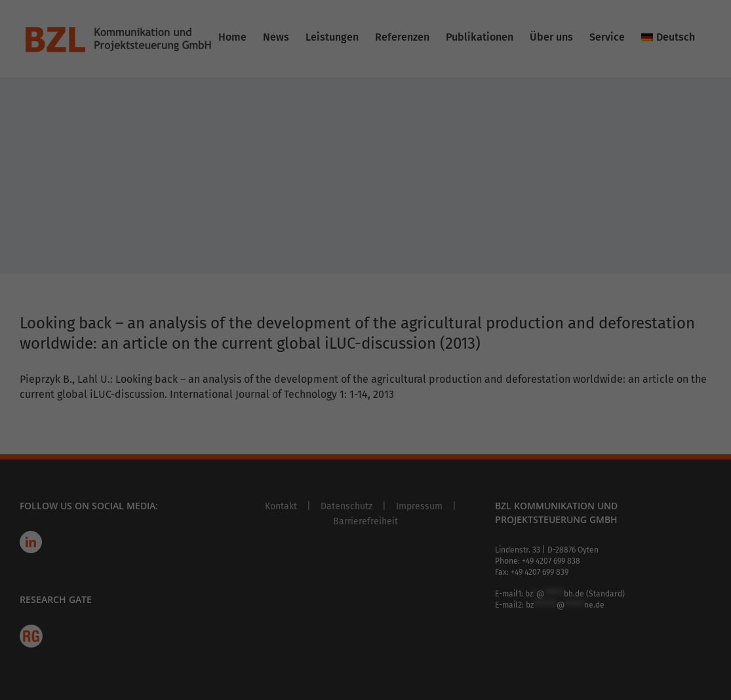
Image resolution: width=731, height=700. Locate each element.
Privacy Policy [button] (377, 398)
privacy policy (294, 183)
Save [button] (491, 290)
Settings (141, 208)
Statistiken (413, 111)
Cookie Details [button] (327, 398)
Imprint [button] (415, 398)
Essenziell (411, 44)
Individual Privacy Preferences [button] (365, 367)
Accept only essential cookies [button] (365, 329)
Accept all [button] (240, 290)
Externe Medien (423, 179)
